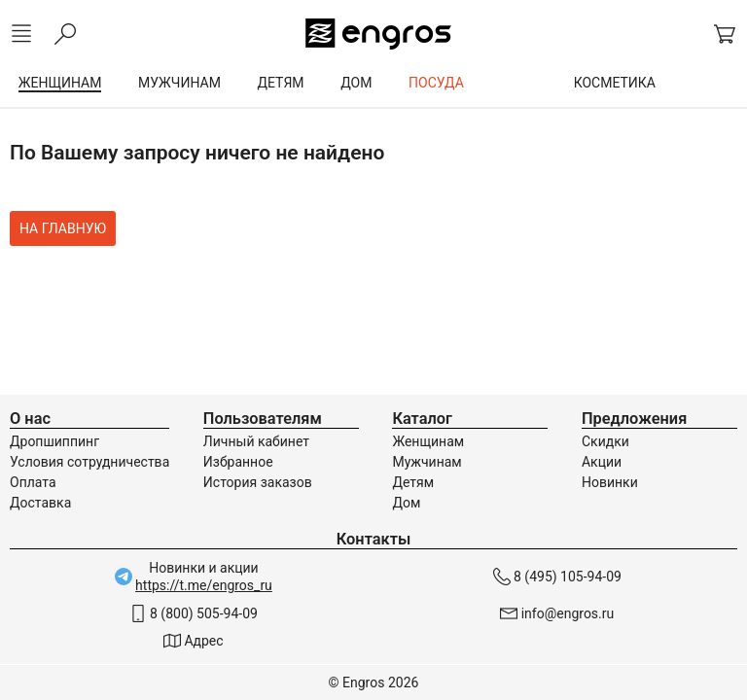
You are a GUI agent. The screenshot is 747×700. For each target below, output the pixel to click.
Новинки (610, 482)
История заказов (258, 482)
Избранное (238, 462)
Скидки (605, 441)
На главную (63, 228)
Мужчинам (427, 462)
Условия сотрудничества (89, 462)
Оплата (33, 482)
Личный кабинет (256, 441)
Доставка (40, 503)
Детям (413, 482)
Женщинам (428, 441)
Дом (406, 503)
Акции (602, 462)
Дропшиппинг (54, 441)
